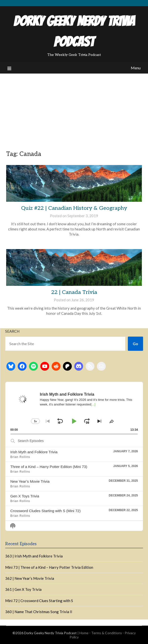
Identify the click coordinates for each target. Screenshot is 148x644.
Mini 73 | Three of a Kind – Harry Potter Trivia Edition (49, 567)
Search (12, 331)
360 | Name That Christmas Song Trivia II (39, 612)
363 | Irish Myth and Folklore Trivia (34, 556)
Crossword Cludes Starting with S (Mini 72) (45, 511)
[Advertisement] (74, 110)
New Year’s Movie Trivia (30, 481)
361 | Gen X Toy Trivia (23, 589)
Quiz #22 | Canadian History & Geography (74, 208)
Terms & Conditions (107, 633)
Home (84, 633)
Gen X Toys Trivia (25, 496)
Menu (136, 68)
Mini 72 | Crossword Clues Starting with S (39, 601)
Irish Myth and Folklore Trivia (34, 452)
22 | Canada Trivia (74, 292)
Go (135, 344)
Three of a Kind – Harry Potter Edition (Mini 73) (49, 467)
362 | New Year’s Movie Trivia (30, 578)
